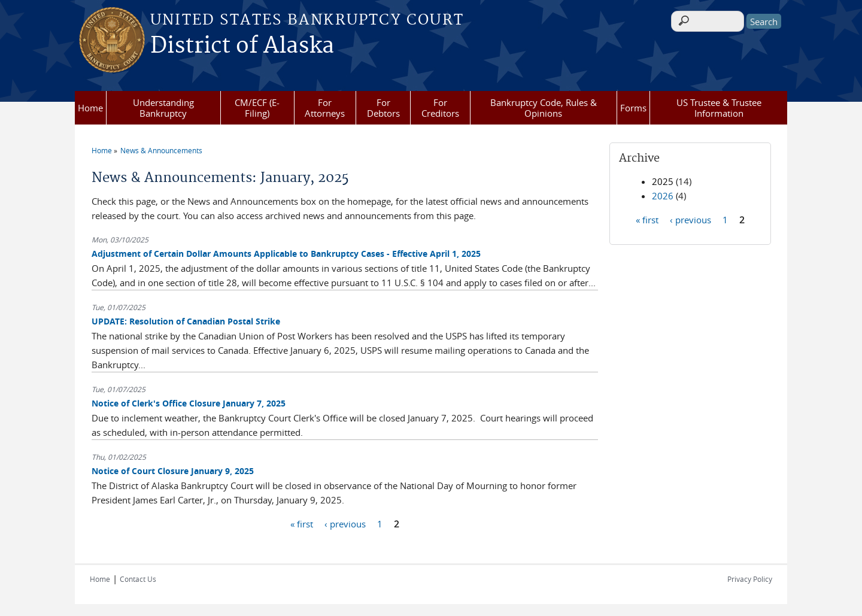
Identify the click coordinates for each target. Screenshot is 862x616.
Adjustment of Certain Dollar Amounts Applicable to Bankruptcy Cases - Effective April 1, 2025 (286, 254)
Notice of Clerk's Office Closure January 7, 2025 (189, 403)
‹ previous (345, 523)
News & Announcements (161, 150)
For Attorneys (325, 108)
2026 (663, 196)
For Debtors (383, 108)
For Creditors (440, 108)
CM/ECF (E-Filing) (257, 108)
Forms (633, 108)
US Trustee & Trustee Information (719, 108)
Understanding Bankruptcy (163, 108)
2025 (663, 181)
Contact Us (138, 579)
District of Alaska (242, 46)
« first (302, 523)
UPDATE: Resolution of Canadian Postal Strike (186, 321)
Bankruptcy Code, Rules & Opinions (544, 108)
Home (90, 108)
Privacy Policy (750, 579)
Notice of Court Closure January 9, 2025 (173, 471)
